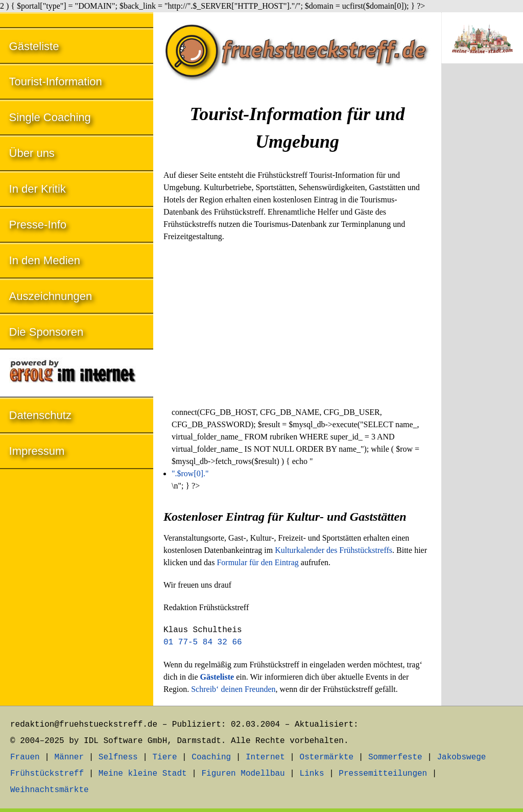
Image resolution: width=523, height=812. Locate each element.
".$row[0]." (190, 473)
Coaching (211, 757)
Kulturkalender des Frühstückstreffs (334, 550)
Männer (69, 757)
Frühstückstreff (47, 774)
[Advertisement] (297, 324)
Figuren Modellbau (243, 774)
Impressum (37, 451)
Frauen (25, 757)
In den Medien (45, 260)
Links (312, 774)
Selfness (118, 757)
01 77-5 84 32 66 (203, 642)
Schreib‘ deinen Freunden (233, 689)
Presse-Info (38, 225)
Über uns (32, 153)
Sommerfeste (395, 757)
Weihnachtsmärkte (50, 790)
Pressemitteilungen (383, 774)
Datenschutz (40, 415)
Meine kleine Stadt (143, 774)
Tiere (164, 757)
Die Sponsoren (46, 332)
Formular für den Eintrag (257, 562)
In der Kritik (38, 189)
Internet (265, 757)
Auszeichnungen (51, 296)
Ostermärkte (327, 757)
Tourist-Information (56, 82)
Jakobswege (461, 757)
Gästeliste (34, 46)
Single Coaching (50, 117)
